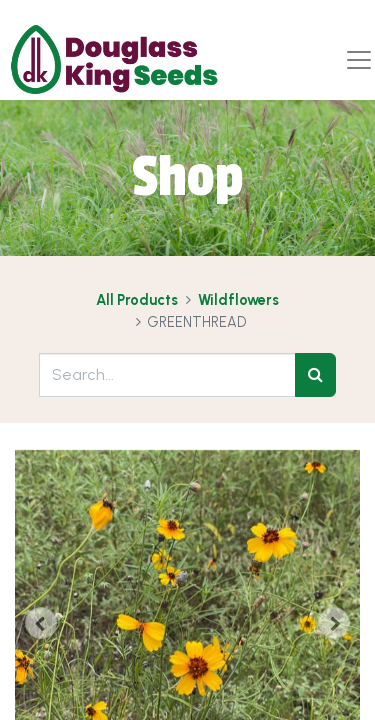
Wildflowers (238, 300)
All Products (137, 300)
